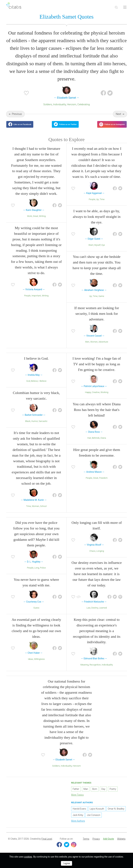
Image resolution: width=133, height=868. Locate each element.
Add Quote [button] (108, 843)
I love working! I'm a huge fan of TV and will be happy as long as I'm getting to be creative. (97, 368)
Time (102, 203)
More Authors (78, 825)
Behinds (96, 442)
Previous (17, 115)
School (43, 510)
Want (91, 249)
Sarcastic (43, 425)
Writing (42, 220)
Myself (97, 249)
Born (95, 793)
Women (94, 346)
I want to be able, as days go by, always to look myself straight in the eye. (97, 221)
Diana (103, 442)
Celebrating (84, 105)
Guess (36, 612)
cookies (28, 857)
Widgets (121, 843)
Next (119, 115)
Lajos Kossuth (97, 813)
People (27, 300)
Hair (89, 442)
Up (98, 203)
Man (86, 793)
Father (76, 793)
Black (28, 425)
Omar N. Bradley (116, 813)
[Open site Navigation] (125, 7)
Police (43, 572)
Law (89, 612)
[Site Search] (116, 7)
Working (104, 396)
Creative (96, 396)
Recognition (95, 669)
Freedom (103, 482)
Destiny (95, 612)
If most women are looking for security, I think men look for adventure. (97, 318)
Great (36, 220)
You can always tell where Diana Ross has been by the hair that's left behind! (97, 414)
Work (29, 220)
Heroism (72, 105)
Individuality (60, 105)
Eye (103, 249)
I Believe (43, 385)
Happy (88, 396)
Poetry (113, 793)
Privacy (96, 843)
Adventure (103, 346)
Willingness (39, 663)
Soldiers (48, 105)
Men (87, 346)
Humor (35, 425)
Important (36, 300)
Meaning (85, 669)
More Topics (78, 799)
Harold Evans (79, 813)
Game (101, 300)
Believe (34, 385)
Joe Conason (93, 819)
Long (37, 572)
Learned (103, 612)
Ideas (31, 663)
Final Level (47, 843)
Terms (86, 843)
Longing (100, 555)
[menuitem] (86, 843)
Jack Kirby (78, 819)
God (28, 385)
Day (103, 793)
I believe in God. (36, 363)
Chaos (92, 555)
